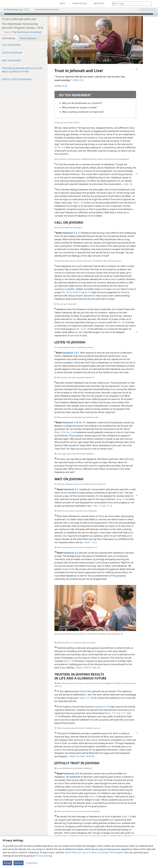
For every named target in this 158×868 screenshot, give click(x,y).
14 (91, 698)
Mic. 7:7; (98, 506)
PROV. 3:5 (78, 80)
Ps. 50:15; (67, 292)
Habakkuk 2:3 (91, 547)
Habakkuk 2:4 (102, 707)
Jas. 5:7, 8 (107, 506)
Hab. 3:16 (122, 499)
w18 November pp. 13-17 (15, 10)
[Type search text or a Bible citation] (131, 3)
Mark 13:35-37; (85, 668)
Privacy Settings (44, 856)
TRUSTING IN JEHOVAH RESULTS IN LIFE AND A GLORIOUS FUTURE (22, 70)
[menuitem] (4, 4)
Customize (32, 863)
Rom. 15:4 (79, 203)
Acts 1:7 (69, 661)
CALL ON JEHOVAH (11, 45)
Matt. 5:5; (75, 756)
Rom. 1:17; (111, 713)
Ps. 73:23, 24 (83, 329)
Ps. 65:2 (122, 322)
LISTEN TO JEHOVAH (12, 53)
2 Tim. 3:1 (60, 147)
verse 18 (93, 796)
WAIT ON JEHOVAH (11, 60)
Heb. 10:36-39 (87, 756)
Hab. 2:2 (128, 184)
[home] (4, 4)
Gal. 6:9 (96, 668)
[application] (79, 14)
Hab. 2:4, (85, 698)
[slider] (79, 14)
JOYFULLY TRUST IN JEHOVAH (17, 79)
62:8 (75, 292)
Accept (7, 863)
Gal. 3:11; (121, 713)
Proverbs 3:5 (85, 292)
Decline (19, 863)
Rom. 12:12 (91, 542)
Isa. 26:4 (70, 432)
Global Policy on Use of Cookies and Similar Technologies (94, 852)
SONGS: (60, 86)
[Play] (2, 14)
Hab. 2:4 (127, 817)
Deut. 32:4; (61, 432)
